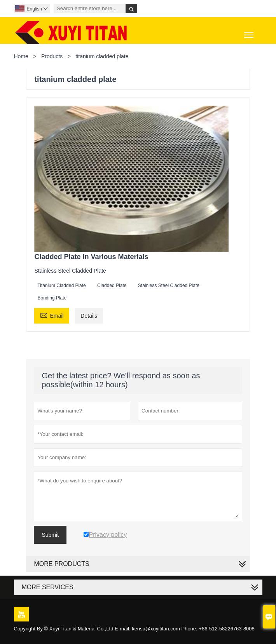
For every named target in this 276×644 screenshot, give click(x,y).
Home (21, 56)
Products (52, 56)
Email (52, 315)
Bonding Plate (52, 298)
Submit (50, 535)
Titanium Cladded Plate (61, 285)
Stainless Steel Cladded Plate (169, 285)
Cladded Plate (112, 285)
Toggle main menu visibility (249, 32)
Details (89, 316)
